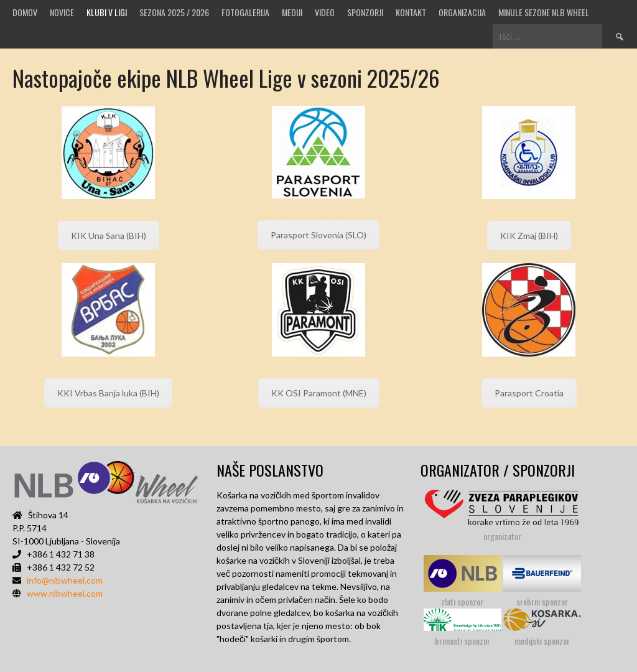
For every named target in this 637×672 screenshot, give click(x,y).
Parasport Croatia (529, 393)
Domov (25, 12)
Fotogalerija (245, 12)
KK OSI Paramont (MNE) (319, 393)
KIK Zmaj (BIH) (529, 236)
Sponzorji (365, 12)
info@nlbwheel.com (65, 580)
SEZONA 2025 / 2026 (174, 12)
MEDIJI (292, 12)
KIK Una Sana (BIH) (109, 236)
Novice (62, 12)
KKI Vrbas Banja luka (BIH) (108, 393)
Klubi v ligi (107, 12)
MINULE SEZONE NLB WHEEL (544, 12)
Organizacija (462, 12)
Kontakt (411, 12)
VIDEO (325, 12)
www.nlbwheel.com (65, 593)
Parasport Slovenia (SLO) (318, 235)
